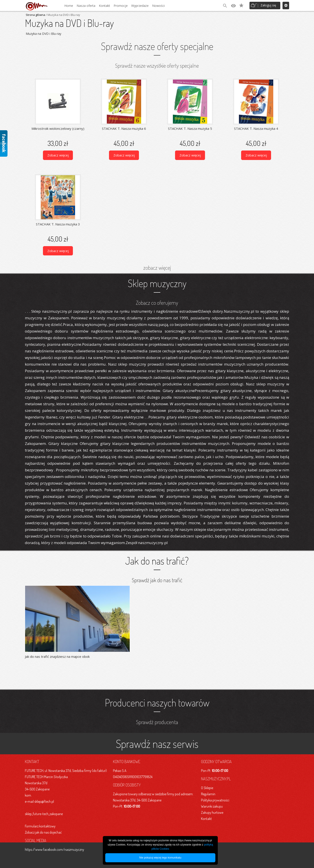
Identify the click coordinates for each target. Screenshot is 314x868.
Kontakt (104, 6)
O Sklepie (207, 788)
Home (69, 6)
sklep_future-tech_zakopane (44, 814)
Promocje (121, 6)
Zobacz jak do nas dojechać (43, 832)
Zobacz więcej (58, 155)
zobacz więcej (157, 267)
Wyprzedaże (140, 6)
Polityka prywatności (215, 800)
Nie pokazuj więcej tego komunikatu (160, 858)
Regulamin (208, 794)
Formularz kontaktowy (40, 826)
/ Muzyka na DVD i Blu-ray (63, 15)
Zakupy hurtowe (212, 812)
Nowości (158, 6)
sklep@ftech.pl (44, 801)
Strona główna (35, 15)
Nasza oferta (86, 6)
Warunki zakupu (212, 806)
